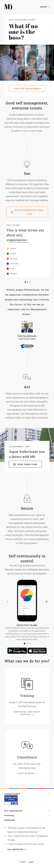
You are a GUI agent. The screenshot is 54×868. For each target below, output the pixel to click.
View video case (25, 464)
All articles (17, 849)
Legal (31, 862)
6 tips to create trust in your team (26, 844)
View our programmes (27, 89)
